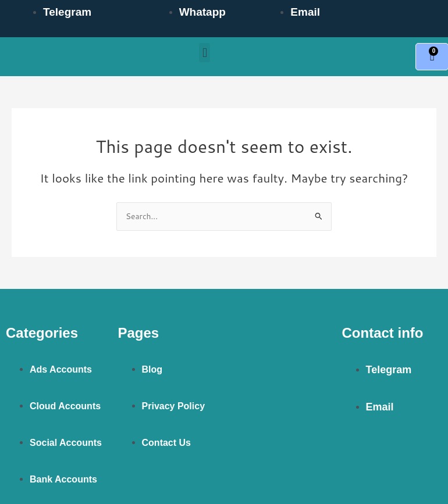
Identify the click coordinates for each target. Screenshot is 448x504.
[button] (205, 53)
